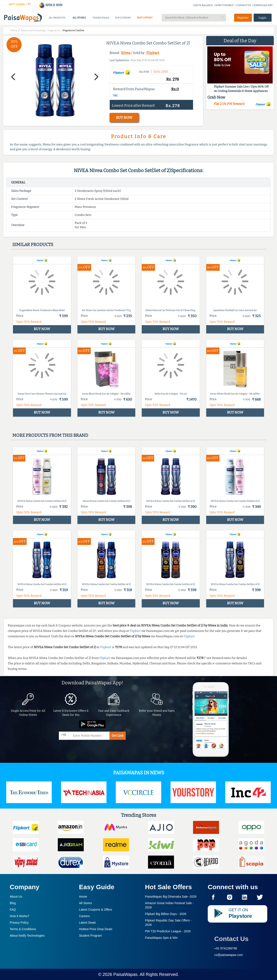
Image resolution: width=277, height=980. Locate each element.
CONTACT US (244, 5)
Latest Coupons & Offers (96, 910)
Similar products (33, 245)
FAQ (13, 910)
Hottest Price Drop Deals (96, 929)
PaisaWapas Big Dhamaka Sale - (171, 897)
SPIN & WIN (51, 5)
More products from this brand (50, 435)
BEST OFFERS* (145, 18)
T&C (115, 96)
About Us (16, 897)
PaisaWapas (126, 974)
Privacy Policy (19, 923)
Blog (13, 903)
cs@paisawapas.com (229, 955)
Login (263, 18)
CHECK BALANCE (203, 5)
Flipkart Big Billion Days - (166, 914)
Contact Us (231, 939)
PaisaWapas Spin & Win (161, 938)
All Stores (85, 903)
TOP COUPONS (123, 18)
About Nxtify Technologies (27, 936)
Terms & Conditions (23, 929)
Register (243, 18)
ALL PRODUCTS (57, 18)
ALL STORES (79, 18)
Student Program (90, 936)
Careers (84, 916)
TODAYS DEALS (101, 18)
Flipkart (153, 53)
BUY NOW (124, 118)
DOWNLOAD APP (263, 5)
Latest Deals (87, 923)
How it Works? (19, 916)
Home (83, 897)
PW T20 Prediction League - (168, 931)
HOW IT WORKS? (225, 5)
